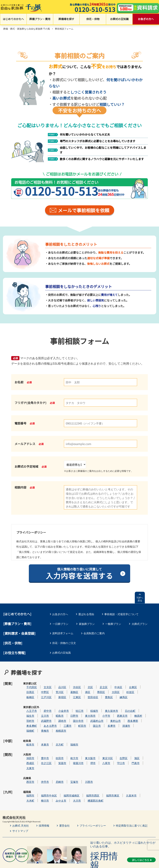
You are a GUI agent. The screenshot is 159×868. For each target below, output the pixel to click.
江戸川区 (56, 693)
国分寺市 (88, 713)
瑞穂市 (84, 733)
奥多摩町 (42, 718)
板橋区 (40, 693)
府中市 (58, 703)
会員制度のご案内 (95, 634)
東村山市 (125, 713)
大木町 (40, 778)
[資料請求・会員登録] (19, 634)
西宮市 (40, 763)
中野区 (55, 688)
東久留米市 (121, 703)
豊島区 (119, 693)
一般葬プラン (113, 624)
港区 (98, 688)
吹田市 (70, 743)
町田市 (92, 718)
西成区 (40, 748)
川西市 (99, 763)
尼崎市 (70, 763)
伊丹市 (55, 763)
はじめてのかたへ (13, 20)
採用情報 (44, 803)
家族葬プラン (87, 624)
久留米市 (141, 773)
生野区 (133, 743)
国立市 (107, 718)
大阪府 (27, 743)
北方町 (70, 733)
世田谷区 (103, 693)
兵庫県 (27, 763)
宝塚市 (84, 763)
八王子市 (42, 703)
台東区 (143, 683)
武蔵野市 (56, 713)
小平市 (116, 708)
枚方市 (84, 743)
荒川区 (70, 688)
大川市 (87, 778)
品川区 (72, 683)
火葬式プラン (140, 624)
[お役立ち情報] (14, 653)
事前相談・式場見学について (122, 615)
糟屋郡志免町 (105, 778)
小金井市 (73, 703)
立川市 (55, 708)
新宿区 (72, 693)
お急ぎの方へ (146, 20)
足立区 (114, 683)
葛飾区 (84, 688)
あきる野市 (60, 718)
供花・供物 (93, 20)
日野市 (84, 708)
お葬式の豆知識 (119, 20)
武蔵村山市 (107, 713)
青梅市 (55, 723)
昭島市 (70, 708)
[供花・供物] (13, 643)
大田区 (126, 688)
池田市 (40, 743)
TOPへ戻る (140, 600)
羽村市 (40, 713)
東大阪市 (100, 743)
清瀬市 (136, 718)
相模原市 (71, 723)
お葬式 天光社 (21, 803)
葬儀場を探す (66, 20)
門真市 (145, 748)
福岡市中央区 (59, 773)
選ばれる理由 (87, 615)
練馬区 (133, 693)
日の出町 (140, 703)
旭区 (147, 743)
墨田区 (111, 688)
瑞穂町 (40, 723)
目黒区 (40, 688)
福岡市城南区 (81, 773)
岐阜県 (27, 733)
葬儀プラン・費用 (40, 20)
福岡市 (40, 773)
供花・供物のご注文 (64, 643)
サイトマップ (20, 808)
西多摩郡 (143, 713)
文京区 (58, 683)
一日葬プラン (60, 624)
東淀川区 (117, 743)
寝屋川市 (88, 748)
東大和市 (100, 708)
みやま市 (71, 778)
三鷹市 (77, 718)
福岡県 (27, 773)
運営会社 (64, 803)
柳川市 (55, 778)
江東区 (87, 693)
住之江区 (56, 748)
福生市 (40, 708)
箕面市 (72, 748)
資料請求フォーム (63, 634)
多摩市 (121, 718)
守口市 (131, 748)
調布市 (72, 713)
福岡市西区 (103, 773)
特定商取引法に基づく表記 (132, 803)
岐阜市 (40, 733)
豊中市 (55, 743)
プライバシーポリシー (93, 803)
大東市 (40, 753)
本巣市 (55, 733)
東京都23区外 (27, 705)
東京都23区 (27, 685)
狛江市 (89, 703)
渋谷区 (87, 683)
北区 (100, 683)
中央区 (128, 683)
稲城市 (104, 703)
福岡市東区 (123, 773)
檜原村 (148, 708)
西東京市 (132, 708)
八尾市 (116, 748)
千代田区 (42, 683)
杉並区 (140, 688)
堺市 (103, 748)
